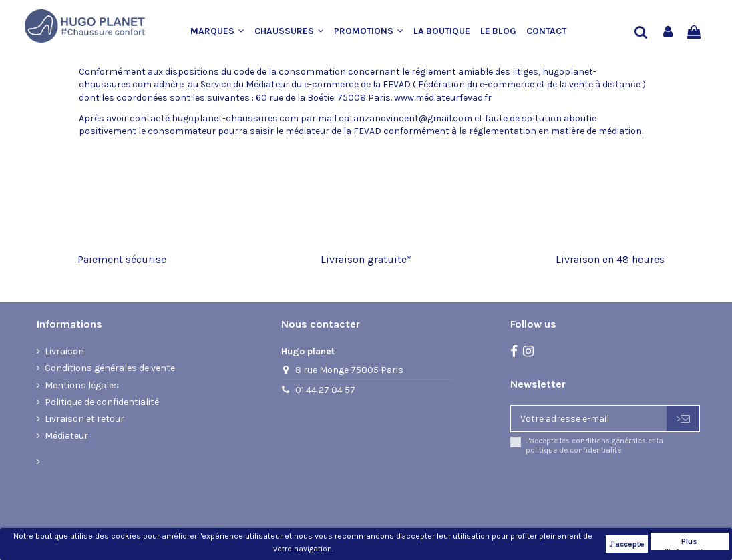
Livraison (64, 351)
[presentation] (622, 490)
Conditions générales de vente (110, 368)
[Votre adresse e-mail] (589, 418)
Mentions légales (82, 385)
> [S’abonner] (683, 419)
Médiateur (66, 436)
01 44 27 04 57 (325, 390)
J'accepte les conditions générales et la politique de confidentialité (594, 445)
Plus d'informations (689, 543)
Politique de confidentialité (102, 402)
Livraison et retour (84, 419)
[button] (222, 32)
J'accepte (627, 544)
